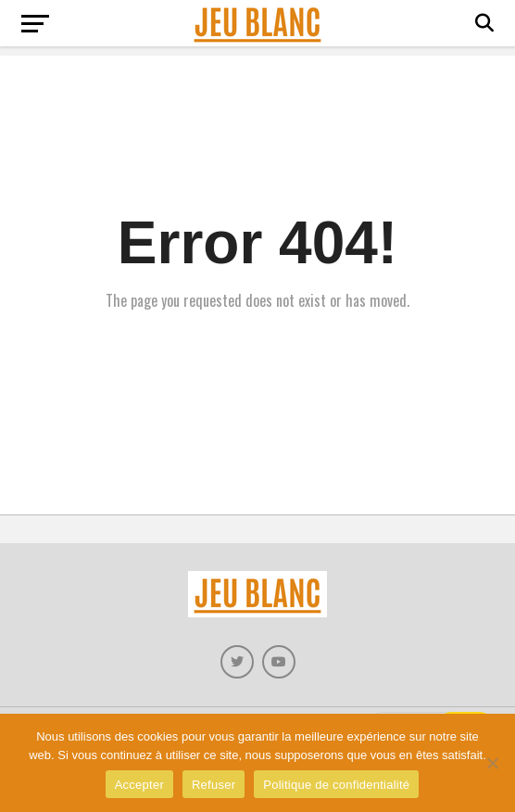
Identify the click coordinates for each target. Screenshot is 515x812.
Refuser (214, 785)
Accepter (139, 785)
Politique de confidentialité (336, 785)
